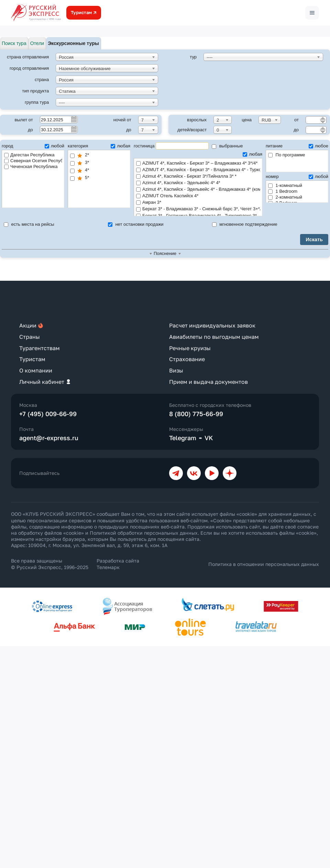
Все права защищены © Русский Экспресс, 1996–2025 (50, 564)
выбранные (227, 146)
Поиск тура (14, 43)
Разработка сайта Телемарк (118, 564)
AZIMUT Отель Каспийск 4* (198, 196)
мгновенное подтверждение (245, 224)
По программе (287, 155)
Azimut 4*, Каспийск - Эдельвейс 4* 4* (198, 183)
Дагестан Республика (29, 155)
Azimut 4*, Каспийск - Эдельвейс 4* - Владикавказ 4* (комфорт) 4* (198, 190)
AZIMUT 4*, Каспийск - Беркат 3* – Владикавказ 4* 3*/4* (198, 163)
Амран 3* (198, 203)
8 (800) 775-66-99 (196, 414)
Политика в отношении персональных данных (264, 564)
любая (120, 146)
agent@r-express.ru (49, 438)
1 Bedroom (283, 191)
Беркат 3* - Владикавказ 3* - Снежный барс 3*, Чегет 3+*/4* (198, 209)
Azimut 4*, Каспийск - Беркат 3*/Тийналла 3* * (198, 176)
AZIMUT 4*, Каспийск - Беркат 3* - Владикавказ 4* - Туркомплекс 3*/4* (198, 170)
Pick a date (74, 119)
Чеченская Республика (31, 166)
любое (318, 146)
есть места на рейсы (29, 224)
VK (209, 438)
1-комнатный (285, 185)
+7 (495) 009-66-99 (48, 414)
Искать (314, 240)
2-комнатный (285, 197)
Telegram (183, 438)
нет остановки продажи (136, 224)
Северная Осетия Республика (33, 161)
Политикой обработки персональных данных (144, 533)
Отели (37, 43)
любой (54, 146)
